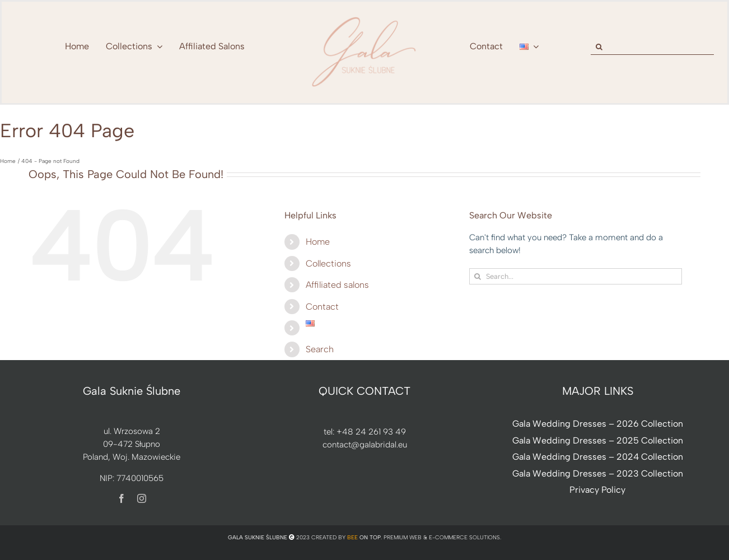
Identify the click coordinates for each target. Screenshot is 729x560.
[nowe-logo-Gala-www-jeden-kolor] (364, 17)
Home (318, 242)
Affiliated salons (337, 285)
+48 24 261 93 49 (371, 432)
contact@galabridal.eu (365, 445)
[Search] (599, 47)
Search (320, 349)
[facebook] (121, 498)
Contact (322, 307)
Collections (328, 263)
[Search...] (576, 276)
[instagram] (142, 498)
